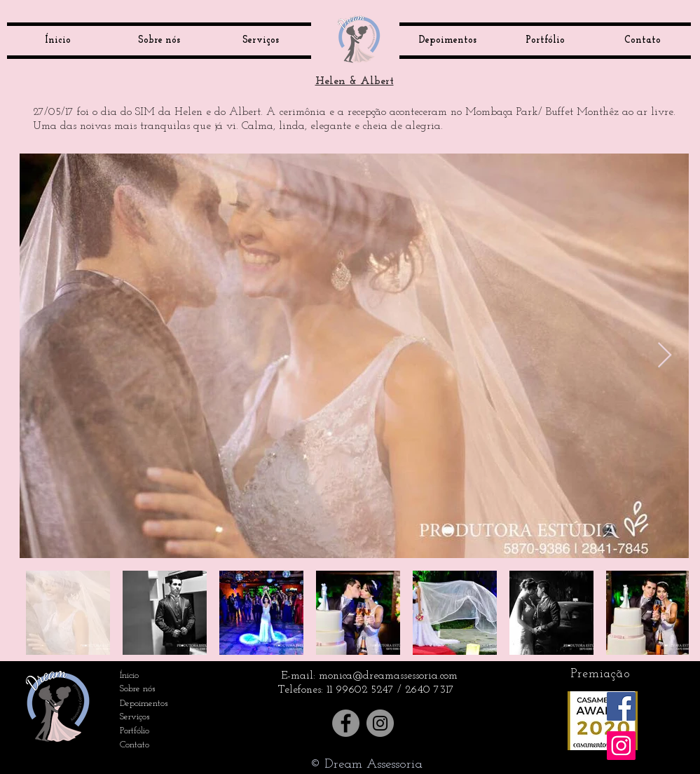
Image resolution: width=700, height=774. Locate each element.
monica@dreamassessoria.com (388, 676)
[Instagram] (380, 723)
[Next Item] (665, 356)
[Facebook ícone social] (621, 706)
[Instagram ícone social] (621, 746)
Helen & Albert (355, 81)
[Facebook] (346, 723)
